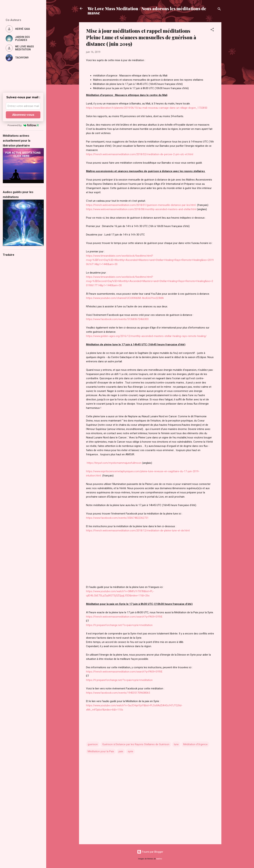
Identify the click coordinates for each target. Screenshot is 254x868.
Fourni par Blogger (150, 852)
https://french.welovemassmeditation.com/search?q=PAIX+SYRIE (124, 617)
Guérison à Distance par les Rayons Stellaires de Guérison (136, 744)
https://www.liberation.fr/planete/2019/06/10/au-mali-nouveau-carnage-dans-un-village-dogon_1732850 (147, 108)
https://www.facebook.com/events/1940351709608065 (118, 693)
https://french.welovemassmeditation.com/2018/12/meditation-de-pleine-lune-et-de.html (138, 531)
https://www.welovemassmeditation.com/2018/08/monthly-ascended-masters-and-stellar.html (141, 209)
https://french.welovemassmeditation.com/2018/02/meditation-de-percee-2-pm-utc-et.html (140, 154)
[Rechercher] (219, 10)
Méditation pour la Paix (101, 751)
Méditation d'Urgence (195, 744)
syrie (130, 751)
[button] (212, 30)
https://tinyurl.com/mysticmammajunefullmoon (114, 463)
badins (159, 859)
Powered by (23, 125)
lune (176, 744)
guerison (93, 744)
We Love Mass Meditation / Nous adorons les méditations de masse (147, 11)
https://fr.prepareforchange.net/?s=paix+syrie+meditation (119, 625)
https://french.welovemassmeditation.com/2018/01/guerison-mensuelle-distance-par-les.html (141, 205)
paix (121, 751)
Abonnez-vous (23, 115)
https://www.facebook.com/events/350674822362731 (117, 518)
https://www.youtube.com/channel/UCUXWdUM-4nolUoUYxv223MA (125, 298)
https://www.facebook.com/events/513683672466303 (117, 319)
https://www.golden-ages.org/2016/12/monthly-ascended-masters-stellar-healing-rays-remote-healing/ (146, 336)
